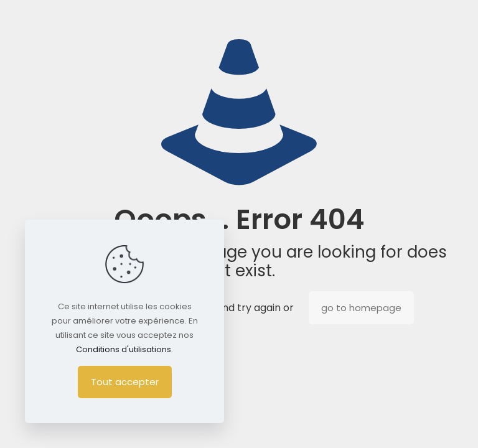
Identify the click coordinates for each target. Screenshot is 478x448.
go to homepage (361, 308)
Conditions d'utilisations (124, 349)
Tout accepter (125, 382)
